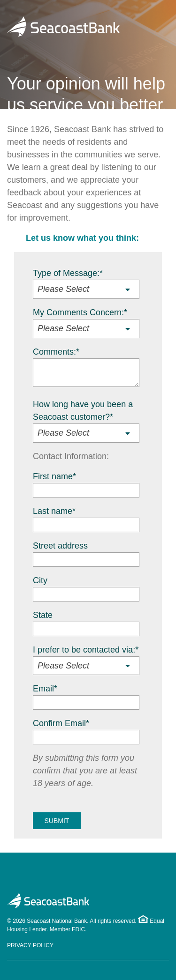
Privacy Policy (30, 945)
